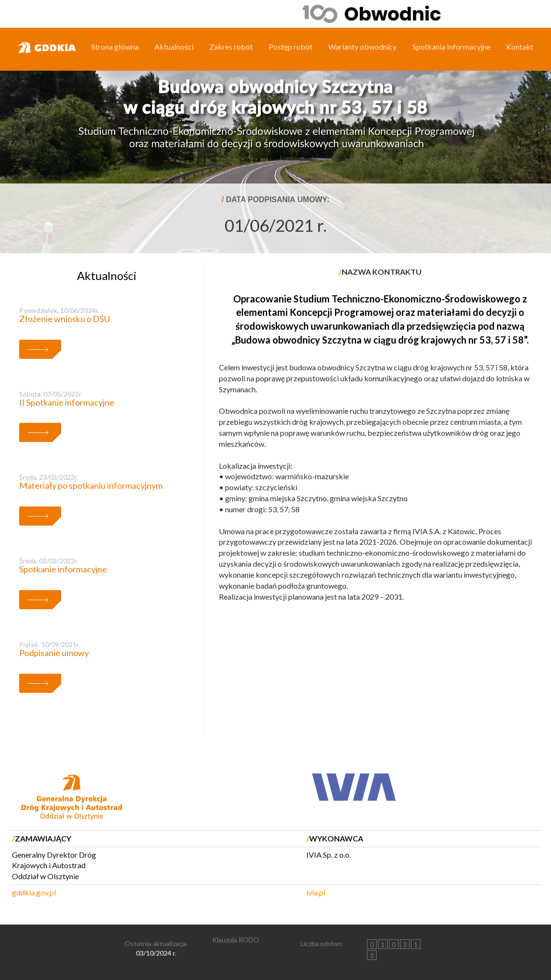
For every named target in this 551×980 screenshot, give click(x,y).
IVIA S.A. (427, 531)
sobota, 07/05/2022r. (51, 394)
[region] (275, 139)
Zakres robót (231, 47)
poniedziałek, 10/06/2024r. (59, 310)
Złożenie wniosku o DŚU (65, 319)
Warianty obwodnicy (362, 47)
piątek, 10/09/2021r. (49, 644)
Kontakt (520, 47)
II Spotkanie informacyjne (67, 402)
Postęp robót (291, 47)
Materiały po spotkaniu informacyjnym (91, 485)
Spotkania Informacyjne (451, 47)
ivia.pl (316, 892)
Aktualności (174, 47)
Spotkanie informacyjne (63, 569)
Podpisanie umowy (54, 653)
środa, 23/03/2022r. (49, 477)
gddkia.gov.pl (34, 892)
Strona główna (115, 47)
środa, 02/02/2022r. (49, 561)
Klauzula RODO (236, 940)
